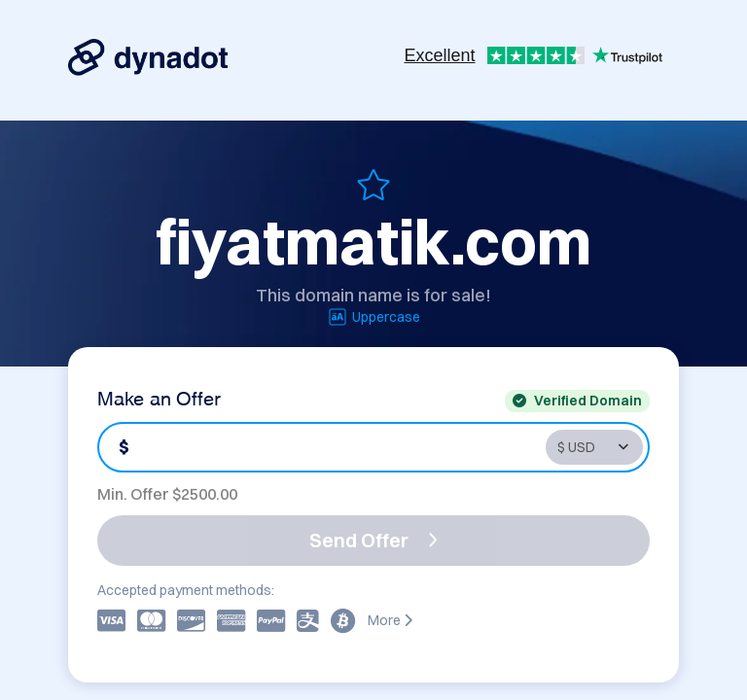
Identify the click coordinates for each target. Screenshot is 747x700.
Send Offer (373, 540)
